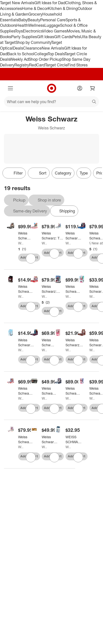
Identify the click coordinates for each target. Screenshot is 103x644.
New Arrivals (53, 48)
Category (63, 173)
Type (84, 173)
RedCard (37, 65)
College (41, 54)
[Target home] (52, 88)
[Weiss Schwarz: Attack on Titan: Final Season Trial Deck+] (26, 289)
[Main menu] (10, 88)
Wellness (36, 25)
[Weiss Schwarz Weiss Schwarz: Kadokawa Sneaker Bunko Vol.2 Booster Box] (74, 236)
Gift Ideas (46, 37)
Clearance (32, 48)
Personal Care (53, 20)
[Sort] (39, 173)
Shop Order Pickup (45, 59)
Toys (19, 31)
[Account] (80, 88)
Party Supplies (24, 37)
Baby (23, 20)
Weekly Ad (19, 59)
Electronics (33, 31)
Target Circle (56, 65)
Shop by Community (33, 42)
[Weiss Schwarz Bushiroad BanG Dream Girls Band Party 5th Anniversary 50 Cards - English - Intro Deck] (75, 343)
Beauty (34, 20)
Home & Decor (35, 8)
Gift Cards (63, 37)
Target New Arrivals (17, 3)
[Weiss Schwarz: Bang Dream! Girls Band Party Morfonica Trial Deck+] (26, 343)
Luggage (52, 25)
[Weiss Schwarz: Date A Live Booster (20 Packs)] (73, 289)
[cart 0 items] (93, 88)
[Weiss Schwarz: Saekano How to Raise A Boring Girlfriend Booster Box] (26, 439)
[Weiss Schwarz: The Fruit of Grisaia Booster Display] (73, 391)
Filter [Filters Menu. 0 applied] (14, 173)
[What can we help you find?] (51, 102)
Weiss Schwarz (21, 243)
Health (22, 25)
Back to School (21, 54)
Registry (22, 65)
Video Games (55, 31)
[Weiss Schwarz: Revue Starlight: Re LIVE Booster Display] (26, 391)
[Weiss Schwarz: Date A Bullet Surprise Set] (49, 391)
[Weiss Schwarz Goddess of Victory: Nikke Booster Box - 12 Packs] (25, 236)
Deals (18, 48)
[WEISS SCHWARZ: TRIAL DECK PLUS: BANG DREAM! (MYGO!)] (75, 439)
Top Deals (56, 54)
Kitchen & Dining (63, 8)
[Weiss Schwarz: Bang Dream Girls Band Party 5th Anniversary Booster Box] (51, 289)
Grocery (35, 14)
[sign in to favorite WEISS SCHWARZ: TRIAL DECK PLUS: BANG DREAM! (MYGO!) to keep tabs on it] (78, 457)
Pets (76, 37)
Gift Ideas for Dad (50, 3)
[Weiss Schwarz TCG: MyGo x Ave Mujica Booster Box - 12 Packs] (49, 343)
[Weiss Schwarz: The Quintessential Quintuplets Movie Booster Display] (53, 236)
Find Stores (78, 65)
